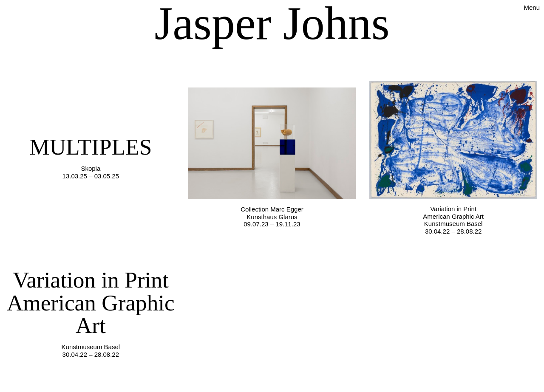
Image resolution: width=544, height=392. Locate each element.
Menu (532, 7)
